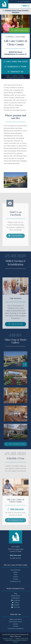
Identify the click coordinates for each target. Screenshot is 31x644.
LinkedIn (15, 605)
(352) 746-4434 (17, 513)
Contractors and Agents (16, 629)
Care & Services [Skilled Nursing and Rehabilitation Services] (16, 328)
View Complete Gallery (16, 448)
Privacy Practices (22, 639)
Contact (16, 579)
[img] (4, 62)
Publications (15, 598)
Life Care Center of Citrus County (16, 77)
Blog (16, 575)
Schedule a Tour (16, 67)
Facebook (16, 600)
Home (8, 76)
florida (21, 76)
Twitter (15, 603)
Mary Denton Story (15, 622)
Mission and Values (16, 619)
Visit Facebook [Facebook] (15, 239)
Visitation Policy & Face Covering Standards (16, 11)
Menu (26, 6)
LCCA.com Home (24, 2)
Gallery (16, 572)
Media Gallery (16, 596)
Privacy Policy (8, 639)
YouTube (16, 607)
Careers (15, 577)
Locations (15, 76)
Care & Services (15, 570)
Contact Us (16, 72)
